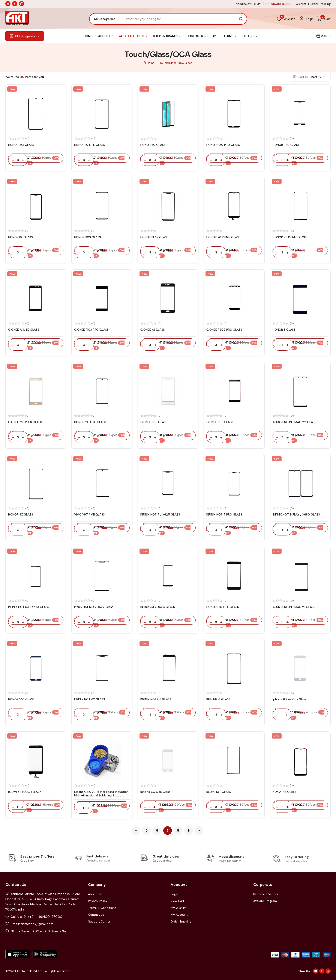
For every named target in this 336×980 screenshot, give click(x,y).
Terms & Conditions (102, 908)
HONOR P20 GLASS (286, 145)
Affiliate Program (265, 901)
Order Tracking (321, 4)
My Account (179, 915)
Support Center (99, 921)
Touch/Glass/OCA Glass (176, 63)
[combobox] (106, 19)
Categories (25, 36)
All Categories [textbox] (105, 19)
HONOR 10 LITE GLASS (90, 145)
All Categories (133, 36)
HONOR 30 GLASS (153, 145)
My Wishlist (179, 908)
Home (88, 36)
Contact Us (96, 915)
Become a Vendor (266, 894)
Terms (230, 36)
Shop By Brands (167, 36)
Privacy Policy (98, 901)
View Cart (177, 901)
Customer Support (202, 36)
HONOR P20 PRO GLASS (223, 145)
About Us (106, 36)
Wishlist (301, 4)
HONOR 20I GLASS (21, 145)
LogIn (174, 894)
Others (250, 36)
